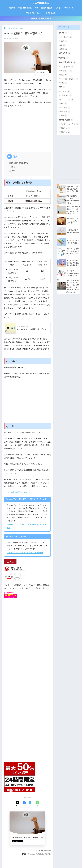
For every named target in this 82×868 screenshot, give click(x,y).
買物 (36, 8)
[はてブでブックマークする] (31, 804)
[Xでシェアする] (18, 804)
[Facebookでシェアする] (24, 804)
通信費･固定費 (47, 8)
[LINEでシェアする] (37, 804)
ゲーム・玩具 (67, 100)
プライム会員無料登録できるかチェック (20, 492)
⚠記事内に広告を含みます (41, 19)
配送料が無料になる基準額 (18, 163)
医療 (64, 75)
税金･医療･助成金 (25, 8)
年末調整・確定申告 (69, 79)
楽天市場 (65, 108)
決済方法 (12, 8)
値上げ (41, 854)
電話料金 (65, 132)
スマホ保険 (66, 37)
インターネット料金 (69, 124)
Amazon (47, 850)
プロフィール (68, 8)
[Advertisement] (27, 129)
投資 (64, 41)
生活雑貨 (65, 112)
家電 (64, 104)
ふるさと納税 (67, 67)
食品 (64, 116)
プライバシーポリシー (34, 13)
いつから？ (13, 167)
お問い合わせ (51, 13)
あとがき (12, 171)
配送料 (48, 854)
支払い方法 (64, 53)
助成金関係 (66, 71)
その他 (58, 8)
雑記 (64, 49)
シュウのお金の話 (41, 3)
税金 (64, 83)
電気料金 (65, 128)
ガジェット (66, 96)
